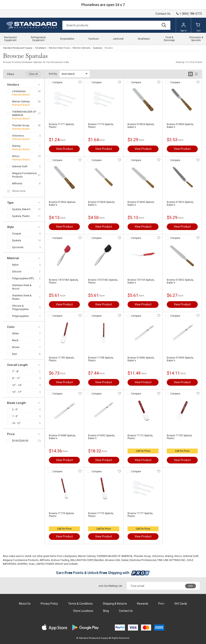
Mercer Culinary (21, 101)
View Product (64, 149)
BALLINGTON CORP (81, 560)
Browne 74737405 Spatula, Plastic (64, 281)
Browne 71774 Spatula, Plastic (101, 126)
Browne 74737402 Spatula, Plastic (103, 281)
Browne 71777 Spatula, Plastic (140, 515)
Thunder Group (21, 125)
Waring (16, 146)
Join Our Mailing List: (110, 586)
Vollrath (73, 564)
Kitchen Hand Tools (59, 48)
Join (191, 586)
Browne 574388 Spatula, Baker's (62, 437)
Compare (57, 82)
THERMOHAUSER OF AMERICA (24, 113)
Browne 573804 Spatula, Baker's (180, 126)
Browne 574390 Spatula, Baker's (180, 359)
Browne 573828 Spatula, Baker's (102, 203)
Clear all (33, 74)
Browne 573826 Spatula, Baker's (62, 203)
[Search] (116, 25)
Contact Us (163, 14)
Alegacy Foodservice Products (24, 175)
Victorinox (18, 136)
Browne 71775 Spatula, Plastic (101, 515)
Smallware (41, 48)
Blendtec (99, 560)
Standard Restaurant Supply (18, 48)
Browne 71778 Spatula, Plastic (62, 515)
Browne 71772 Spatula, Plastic (140, 437)
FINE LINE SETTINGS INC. (172, 560)
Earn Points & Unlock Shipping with (103, 573)
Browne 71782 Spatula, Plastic (180, 437)
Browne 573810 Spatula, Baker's (180, 203)
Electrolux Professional (143, 560)
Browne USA (113, 560)
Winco (16, 156)
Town (32, 564)
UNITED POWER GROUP (50, 564)
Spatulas (97, 48)
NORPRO (22, 564)
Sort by (53, 74)
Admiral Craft (20, 166)
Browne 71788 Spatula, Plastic (101, 359)
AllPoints (17, 183)
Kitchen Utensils (81, 48)
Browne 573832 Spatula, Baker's (180, 281)
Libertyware (19, 91)
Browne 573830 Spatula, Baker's (141, 203)
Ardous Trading (60, 560)
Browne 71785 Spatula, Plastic (62, 359)
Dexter (125, 560)
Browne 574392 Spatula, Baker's (102, 437)
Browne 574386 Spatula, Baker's (141, 359)
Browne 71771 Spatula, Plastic (62, 126)
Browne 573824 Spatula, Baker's (141, 126)
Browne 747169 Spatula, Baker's (141, 281)
